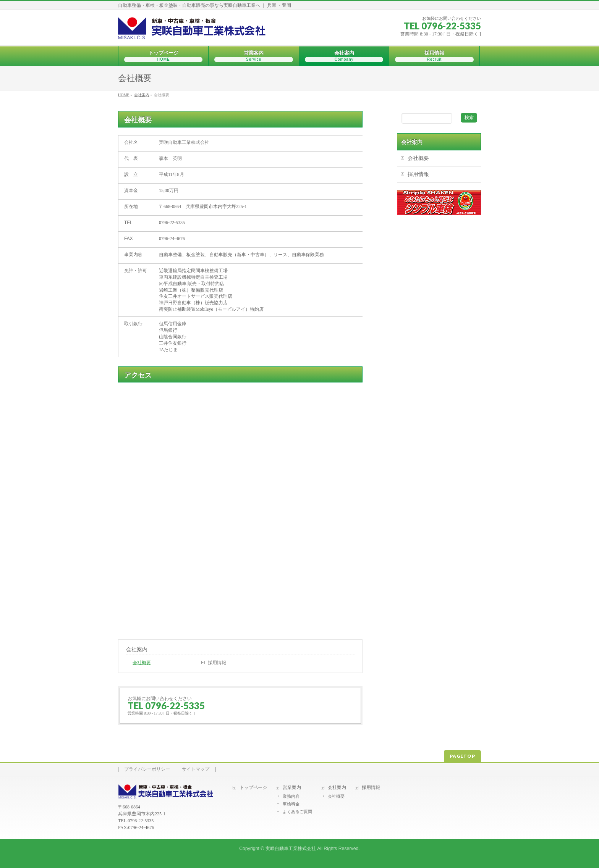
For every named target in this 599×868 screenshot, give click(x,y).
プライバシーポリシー (147, 769)
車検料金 (291, 804)
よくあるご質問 (297, 812)
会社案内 (137, 649)
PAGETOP (462, 756)
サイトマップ (196, 769)
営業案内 (292, 788)
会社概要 (142, 663)
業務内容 (291, 796)
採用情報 (217, 663)
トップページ (253, 788)
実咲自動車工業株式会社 (291, 849)
